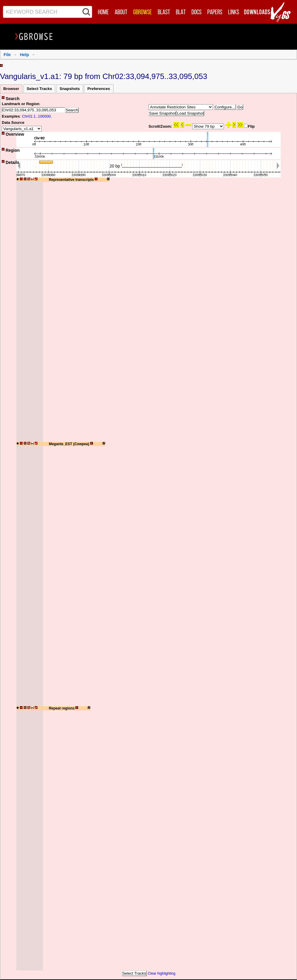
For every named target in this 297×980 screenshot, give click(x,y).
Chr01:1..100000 (36, 116)
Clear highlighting (162, 973)
